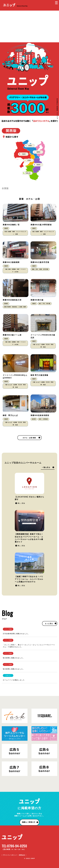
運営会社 (22, 855)
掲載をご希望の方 (29, 822)
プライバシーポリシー (10, 855)
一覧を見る (46, 467)
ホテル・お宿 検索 (29, 438)
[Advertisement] (29, 26)
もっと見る (49, 624)
